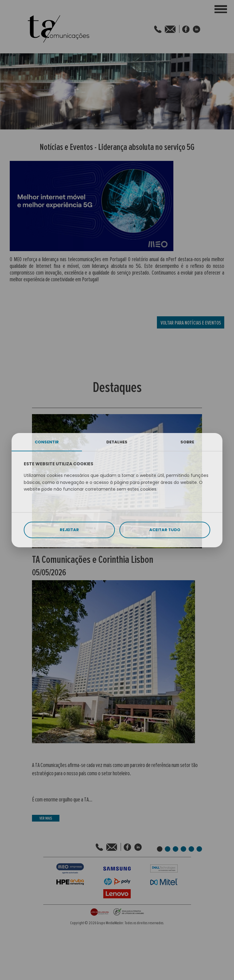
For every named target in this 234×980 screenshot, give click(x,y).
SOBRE (187, 442)
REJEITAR (69, 530)
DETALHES (117, 442)
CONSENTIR (47, 442)
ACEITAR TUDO (165, 530)
